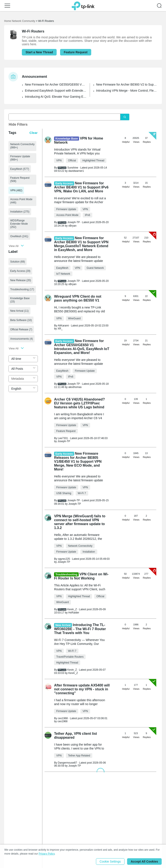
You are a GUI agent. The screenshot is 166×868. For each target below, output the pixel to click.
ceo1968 (62, 721)
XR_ (60, 329)
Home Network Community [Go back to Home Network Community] (20, 21)
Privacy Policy (47, 854)
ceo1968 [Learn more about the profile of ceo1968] (63, 718)
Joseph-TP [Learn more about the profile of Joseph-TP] (73, 222)
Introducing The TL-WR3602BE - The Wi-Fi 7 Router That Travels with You (80, 629)
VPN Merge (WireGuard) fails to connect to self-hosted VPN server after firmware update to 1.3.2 (80, 522)
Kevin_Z (73, 673)
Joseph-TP (64, 441)
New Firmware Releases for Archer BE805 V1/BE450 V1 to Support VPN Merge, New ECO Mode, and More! (78, 461)
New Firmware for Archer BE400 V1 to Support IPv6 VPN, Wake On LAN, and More (81, 187)
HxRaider (74, 613)
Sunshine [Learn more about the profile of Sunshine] (73, 168)
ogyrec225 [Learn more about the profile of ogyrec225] (64, 559)
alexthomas (75, 387)
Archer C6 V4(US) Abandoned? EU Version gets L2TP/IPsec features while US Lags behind (79, 403)
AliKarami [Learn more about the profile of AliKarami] (63, 326)
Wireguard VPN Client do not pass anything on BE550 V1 (78, 298)
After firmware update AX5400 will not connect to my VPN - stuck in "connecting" (82, 689)
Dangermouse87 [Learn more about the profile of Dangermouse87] (67, 763)
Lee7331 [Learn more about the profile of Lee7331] (63, 438)
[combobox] (23, 359)
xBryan (72, 226)
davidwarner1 (76, 171)
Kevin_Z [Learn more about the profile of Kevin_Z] (72, 609)
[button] (7, 6)
